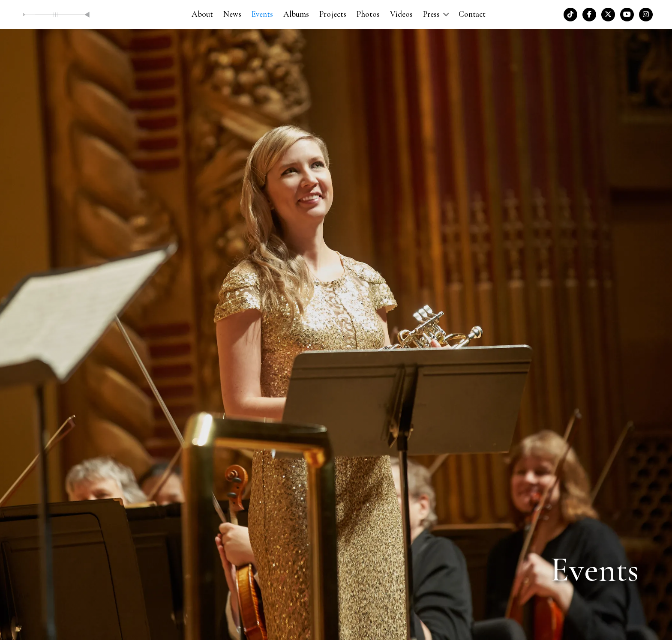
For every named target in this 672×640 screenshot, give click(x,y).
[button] (436, 14)
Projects (333, 14)
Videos (401, 14)
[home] (57, 14)
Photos (368, 14)
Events (262, 14)
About (202, 14)
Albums (296, 14)
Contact (472, 14)
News (232, 14)
